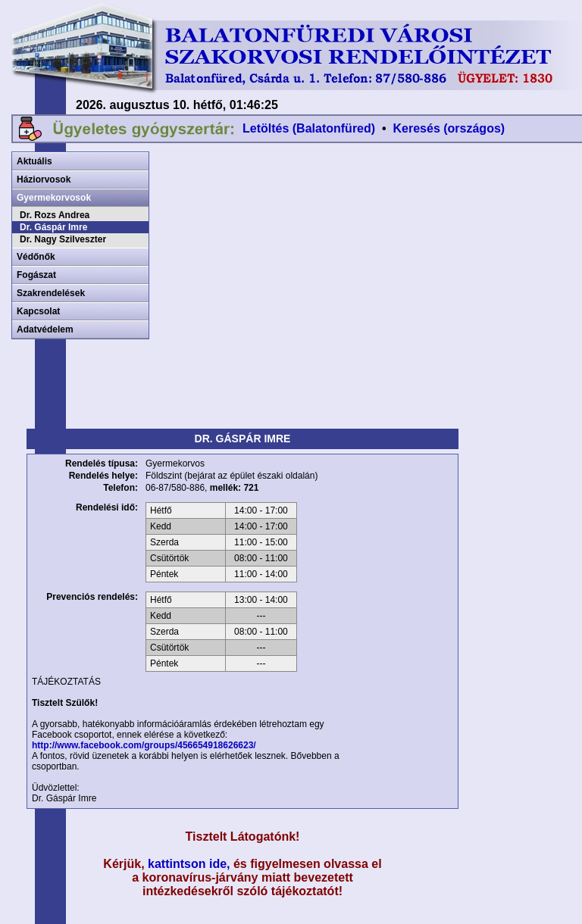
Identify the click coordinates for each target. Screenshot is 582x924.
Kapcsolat (38, 311)
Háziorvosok (44, 179)
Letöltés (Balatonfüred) (309, 128)
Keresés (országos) (449, 128)
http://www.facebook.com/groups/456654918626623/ (144, 745)
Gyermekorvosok (54, 198)
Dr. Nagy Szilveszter (63, 239)
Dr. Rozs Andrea (55, 215)
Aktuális (34, 161)
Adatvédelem (45, 329)
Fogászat (36, 275)
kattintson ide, (189, 864)
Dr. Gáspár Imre (53, 227)
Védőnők (36, 257)
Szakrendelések (51, 293)
